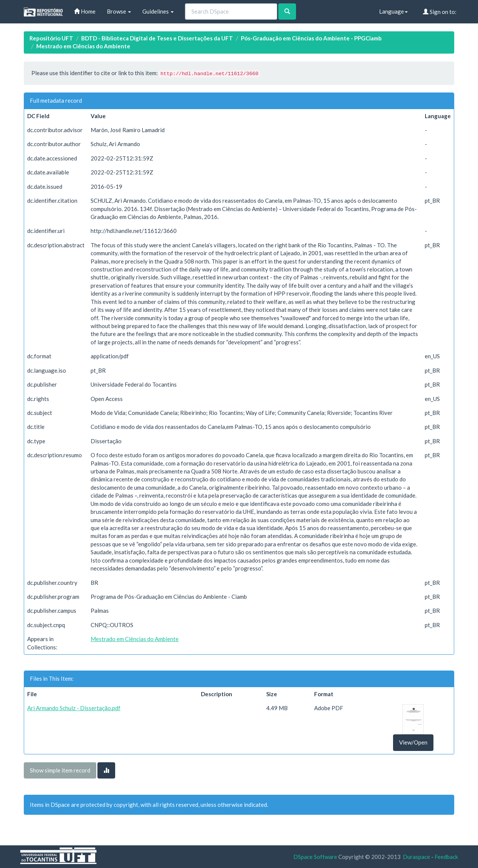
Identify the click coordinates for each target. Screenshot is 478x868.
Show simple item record (60, 770)
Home (85, 11)
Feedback (446, 857)
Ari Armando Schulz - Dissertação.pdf (74, 708)
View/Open (413, 742)
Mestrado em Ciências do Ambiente (83, 46)
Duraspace (416, 857)
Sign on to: (440, 12)
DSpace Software (315, 857)
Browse (119, 11)
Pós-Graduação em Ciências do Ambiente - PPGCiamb (311, 38)
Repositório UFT (51, 38)
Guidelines (158, 11)
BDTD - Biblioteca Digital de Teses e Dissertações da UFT (157, 38)
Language (393, 11)
